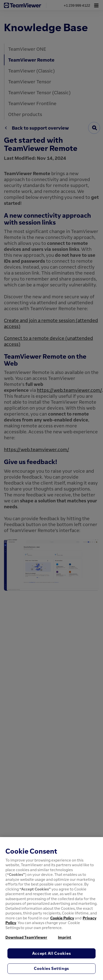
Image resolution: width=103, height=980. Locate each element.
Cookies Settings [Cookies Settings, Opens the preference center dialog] (51, 968)
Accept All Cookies (52, 953)
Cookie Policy (62, 918)
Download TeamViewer (26, 937)
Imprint (65, 937)
